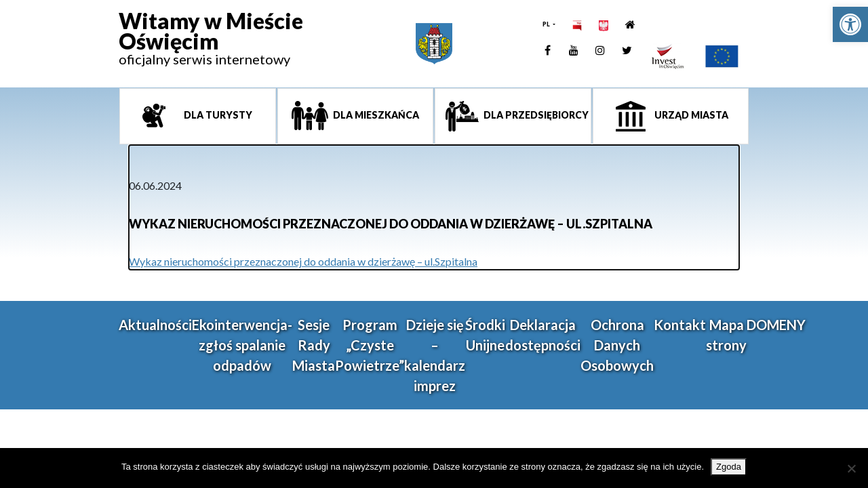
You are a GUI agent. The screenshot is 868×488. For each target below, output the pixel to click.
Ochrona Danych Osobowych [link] (617, 345)
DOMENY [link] (776, 325)
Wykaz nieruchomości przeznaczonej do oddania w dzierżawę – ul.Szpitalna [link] (303, 261)
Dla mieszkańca (375, 115)
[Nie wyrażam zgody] (851, 468)
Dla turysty (217, 115)
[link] (850, 24)
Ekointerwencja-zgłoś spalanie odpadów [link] (242, 345)
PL (547, 24)
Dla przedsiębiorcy (535, 115)
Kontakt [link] (680, 325)
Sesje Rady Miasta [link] (314, 345)
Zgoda (729, 467)
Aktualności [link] (155, 325)
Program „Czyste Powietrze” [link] (370, 345)
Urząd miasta (690, 115)
